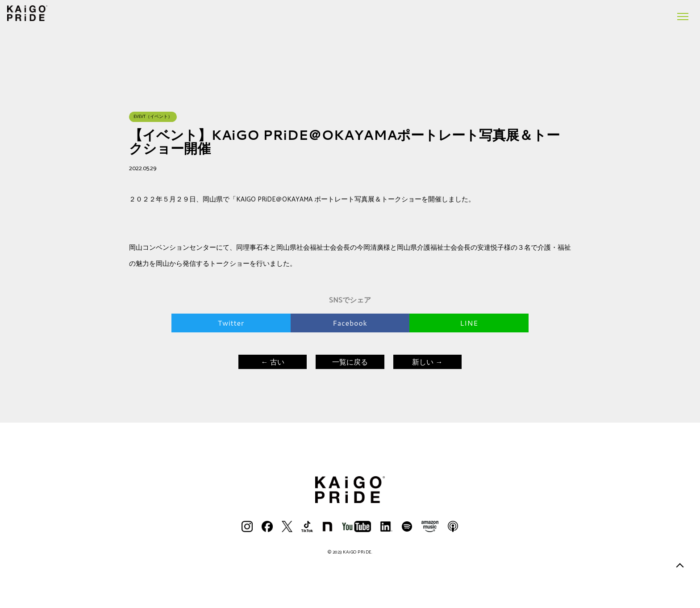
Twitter (231, 323)
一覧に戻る (350, 362)
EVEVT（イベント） (153, 117)
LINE (469, 323)
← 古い (272, 362)
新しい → (427, 362)
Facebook (350, 323)
